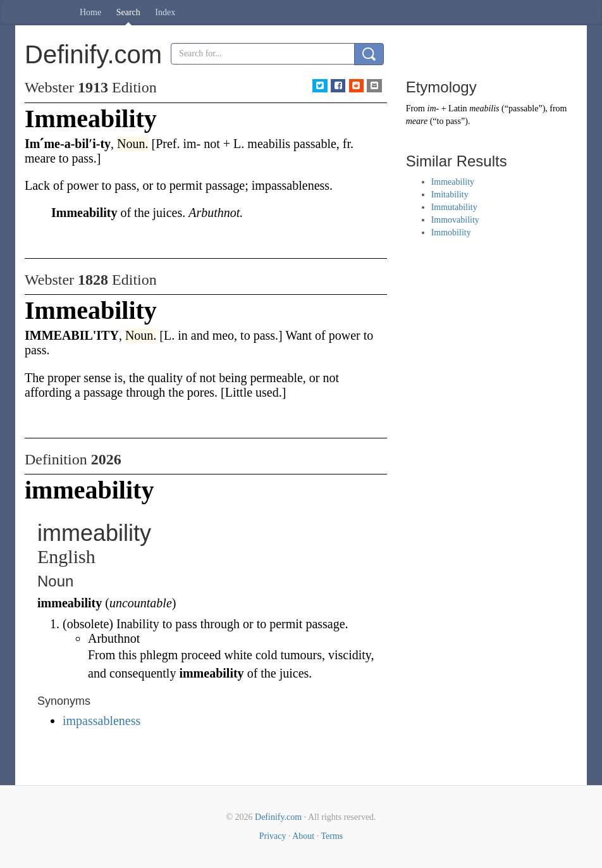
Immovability (455, 220)
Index (165, 12)
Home (90, 12)
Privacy (273, 836)
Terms (332, 836)
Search (128, 12)
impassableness (101, 721)
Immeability (453, 182)
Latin (458, 108)
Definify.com (278, 817)
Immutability (454, 207)
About (303, 836)
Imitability (450, 195)
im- (433, 108)
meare (417, 121)
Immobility (451, 232)
